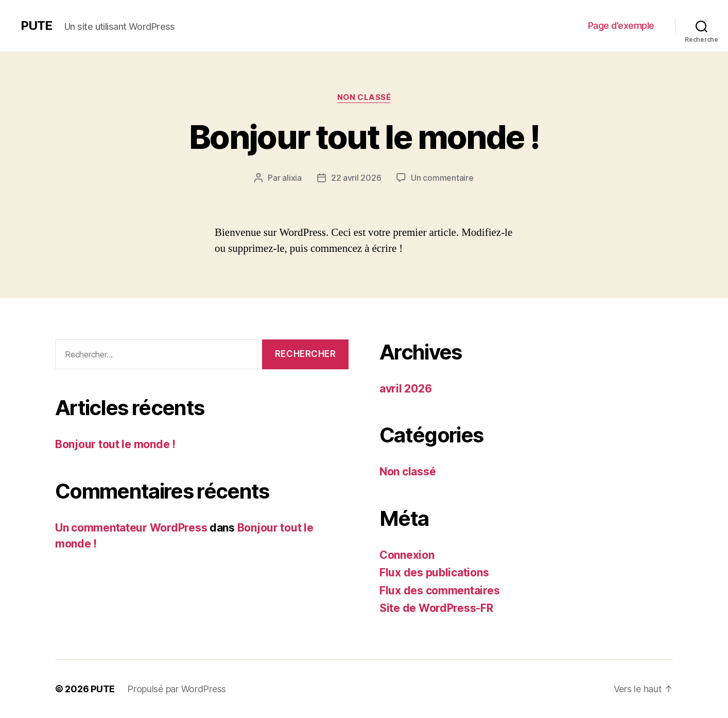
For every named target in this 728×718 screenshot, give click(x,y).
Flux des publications (434, 572)
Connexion (407, 555)
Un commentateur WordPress (131, 528)
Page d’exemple (621, 25)
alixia (292, 178)
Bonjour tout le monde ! (364, 137)
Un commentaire (442, 178)
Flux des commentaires (439, 591)
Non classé (364, 97)
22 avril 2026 (356, 178)
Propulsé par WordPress (177, 689)
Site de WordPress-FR (436, 608)
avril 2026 (405, 389)
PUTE (36, 26)
